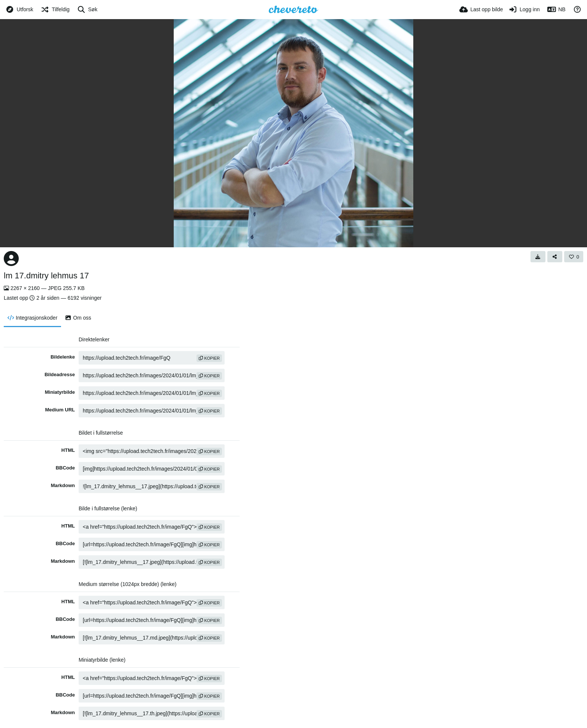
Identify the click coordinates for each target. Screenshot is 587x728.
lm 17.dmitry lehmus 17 (46, 276)
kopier (209, 358)
